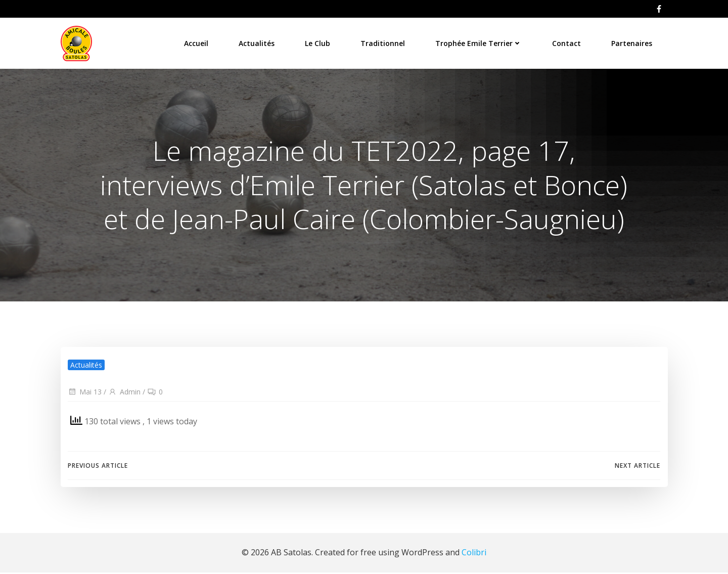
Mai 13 (85, 394)
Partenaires (632, 43)
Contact (567, 43)
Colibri (474, 554)
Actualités (257, 43)
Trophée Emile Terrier (479, 43)
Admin (124, 394)
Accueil (197, 43)
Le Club (318, 43)
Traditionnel (383, 43)
